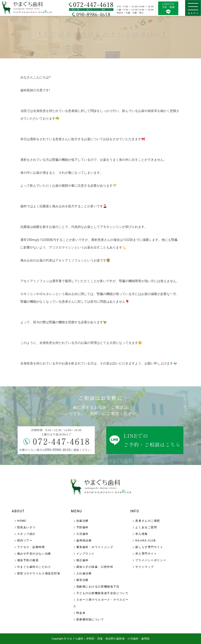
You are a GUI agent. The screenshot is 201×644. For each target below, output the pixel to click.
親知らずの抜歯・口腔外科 (95, 567)
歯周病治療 (84, 540)
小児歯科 (82, 534)
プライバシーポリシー (151, 560)
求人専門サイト (146, 554)
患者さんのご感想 (148, 521)
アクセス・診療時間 (31, 547)
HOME (22, 521)
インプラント (86, 554)
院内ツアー (25, 540)
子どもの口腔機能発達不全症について (103, 593)
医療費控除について (90, 619)
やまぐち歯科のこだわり (34, 567)
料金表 (81, 613)
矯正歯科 (82, 560)
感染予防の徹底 (28, 560)
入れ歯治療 (84, 573)
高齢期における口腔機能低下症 (98, 587)
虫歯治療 (82, 521)
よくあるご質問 (146, 527)
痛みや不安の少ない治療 (34, 554)
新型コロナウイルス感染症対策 (39, 573)
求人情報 (141, 534)
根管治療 (82, 580)
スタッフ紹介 (26, 534)
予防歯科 (82, 527)
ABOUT (18, 511)
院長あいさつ (26, 527)
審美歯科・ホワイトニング (95, 547)
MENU (77, 511)
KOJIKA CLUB (145, 540)
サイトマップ (144, 567)
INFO (135, 511)
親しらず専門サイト (149, 547)
